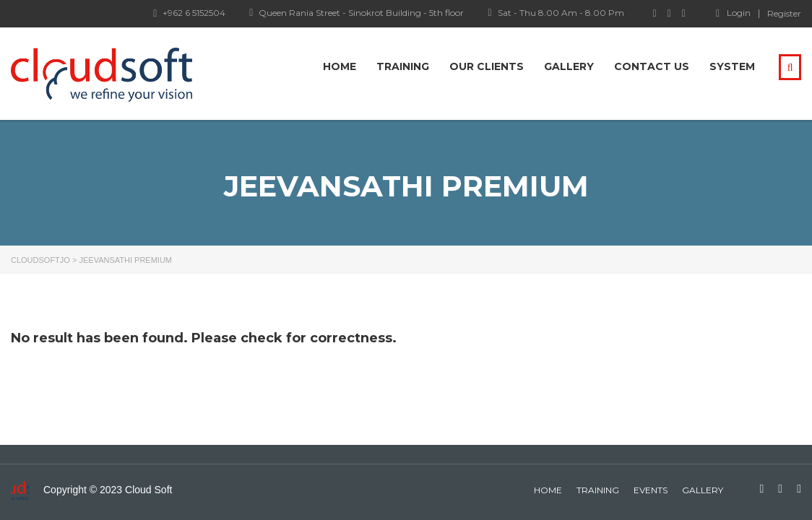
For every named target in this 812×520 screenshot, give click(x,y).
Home (340, 66)
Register (784, 14)
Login (733, 13)
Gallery (569, 66)
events (651, 490)
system (732, 66)
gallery (703, 490)
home (548, 490)
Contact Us (652, 66)
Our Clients (487, 66)
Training (403, 66)
